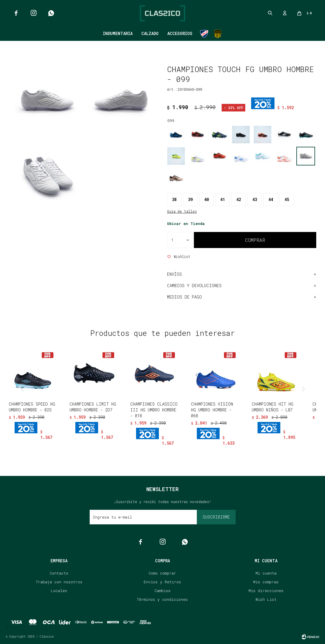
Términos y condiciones (162, 599)
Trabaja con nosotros (59, 582)
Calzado (150, 33)
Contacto (59, 573)
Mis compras (266, 582)
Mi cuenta (266, 573)
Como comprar (162, 573)
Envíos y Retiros (162, 582)
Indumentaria (118, 33)
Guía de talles (182, 211)
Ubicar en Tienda (186, 224)
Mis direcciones (266, 591)
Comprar (255, 240)
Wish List (266, 599)
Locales (59, 591)
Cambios (162, 591)
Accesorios (180, 33)
